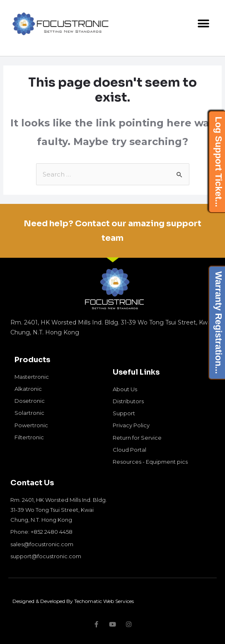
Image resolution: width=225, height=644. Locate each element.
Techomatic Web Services (104, 601)
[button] (203, 24)
